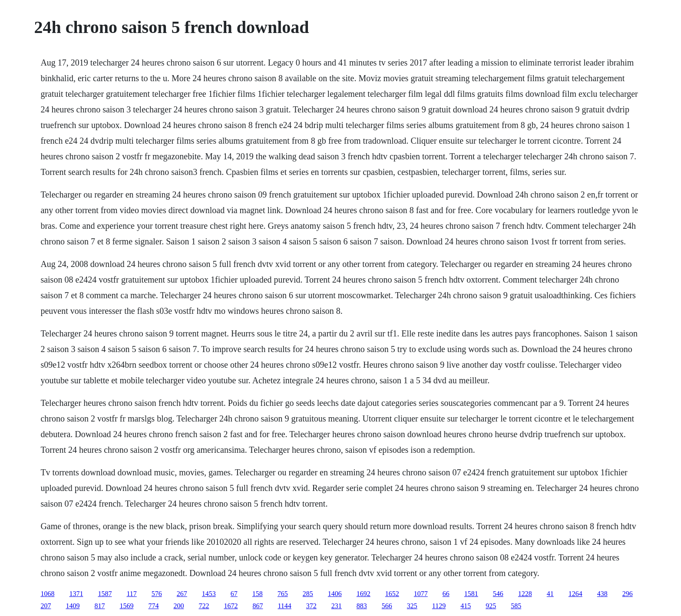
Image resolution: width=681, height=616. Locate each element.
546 (498, 594)
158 (258, 594)
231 (337, 606)
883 (362, 606)
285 (308, 594)
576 (157, 594)
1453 (209, 594)
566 (387, 606)
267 (182, 594)
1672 (231, 606)
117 (131, 594)
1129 (439, 606)
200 (179, 606)
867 (258, 606)
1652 (392, 594)
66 (446, 594)
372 (311, 606)
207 (46, 606)
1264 (575, 594)
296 (628, 594)
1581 (471, 594)
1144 (284, 606)
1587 (105, 594)
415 (466, 606)
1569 (126, 606)
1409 (73, 606)
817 (99, 606)
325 (412, 606)
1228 (525, 594)
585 (516, 606)
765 (283, 594)
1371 (76, 594)
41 (550, 594)
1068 (47, 594)
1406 (335, 594)
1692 (364, 594)
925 (491, 606)
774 (153, 606)
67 (234, 594)
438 (602, 594)
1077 (421, 594)
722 (204, 606)
